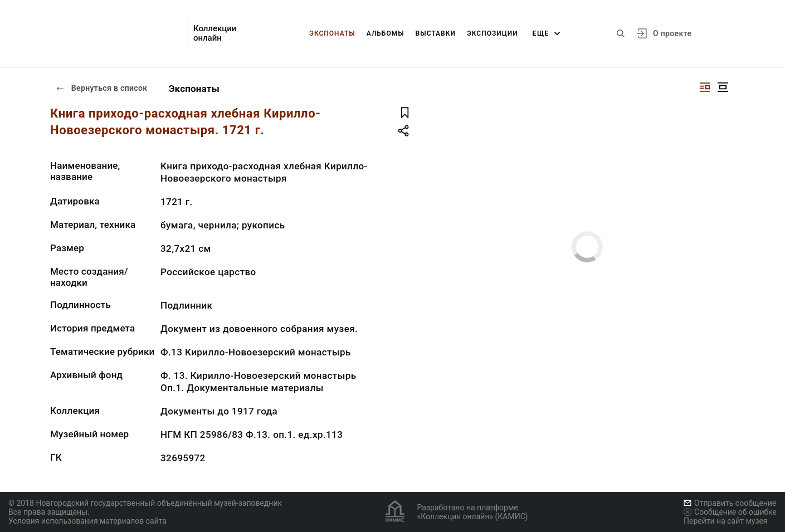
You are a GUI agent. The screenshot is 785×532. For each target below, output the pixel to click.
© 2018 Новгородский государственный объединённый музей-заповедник (145, 503)
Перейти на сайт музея (726, 521)
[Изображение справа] (705, 87)
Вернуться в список (101, 88)
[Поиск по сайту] (621, 33)
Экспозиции (493, 33)
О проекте (672, 33)
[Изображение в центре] (723, 87)
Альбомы (386, 33)
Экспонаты (332, 33)
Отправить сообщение (730, 503)
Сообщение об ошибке (730, 512)
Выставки (436, 33)
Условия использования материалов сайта (87, 521)
